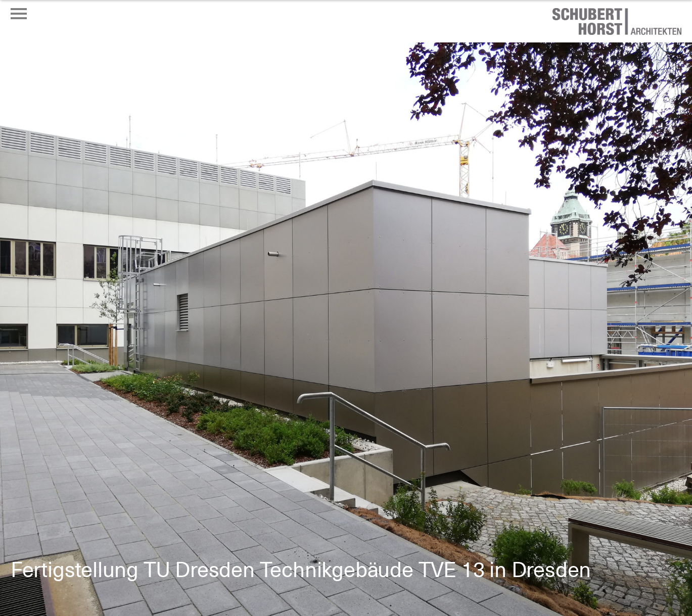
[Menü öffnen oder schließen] (19, 14)
